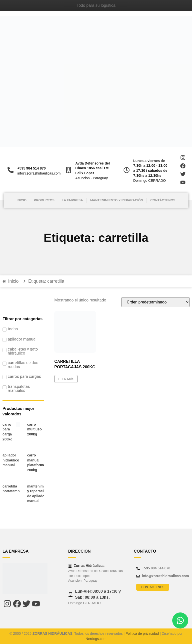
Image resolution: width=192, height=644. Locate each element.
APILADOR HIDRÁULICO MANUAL (11, 460)
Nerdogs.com (96, 639)
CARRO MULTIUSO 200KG (34, 429)
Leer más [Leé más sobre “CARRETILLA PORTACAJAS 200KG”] (66, 379)
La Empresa (72, 200)
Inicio (21, 200)
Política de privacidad (142, 633)
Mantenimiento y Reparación (117, 200)
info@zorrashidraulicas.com (39, 173)
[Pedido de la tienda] (155, 302)
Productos (44, 200)
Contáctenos (163, 200)
